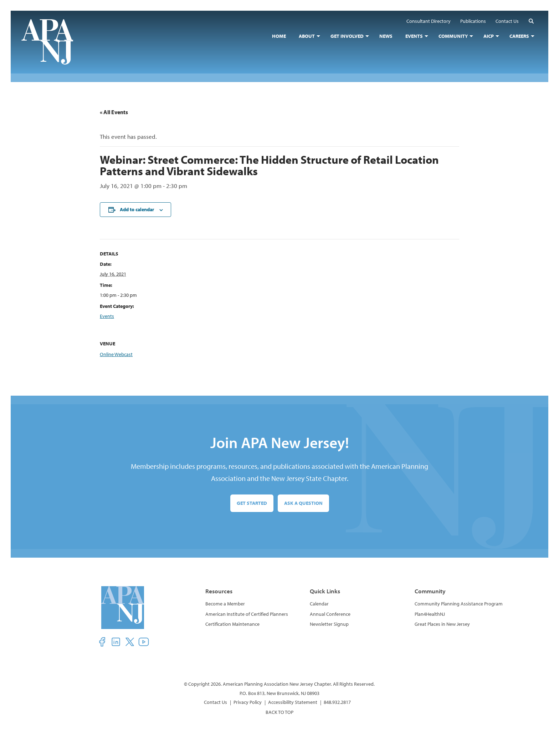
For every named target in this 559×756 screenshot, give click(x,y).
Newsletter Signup (329, 624)
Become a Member (225, 604)
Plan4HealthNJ (430, 614)
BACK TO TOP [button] (279, 712)
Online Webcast (116, 354)
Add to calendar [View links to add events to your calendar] (137, 209)
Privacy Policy (248, 702)
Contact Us (216, 702)
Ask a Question (303, 503)
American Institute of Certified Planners (247, 614)
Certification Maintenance (232, 624)
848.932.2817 (337, 702)
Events (107, 316)
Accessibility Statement (293, 702)
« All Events (114, 112)
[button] (531, 21)
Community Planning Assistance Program (459, 604)
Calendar (319, 604)
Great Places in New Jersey (442, 624)
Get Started (252, 503)
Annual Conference (330, 614)
